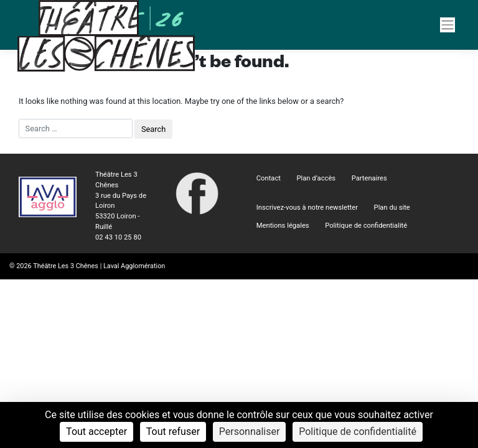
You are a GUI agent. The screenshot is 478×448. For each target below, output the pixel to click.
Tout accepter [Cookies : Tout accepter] (96, 432)
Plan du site (392, 208)
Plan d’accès (316, 178)
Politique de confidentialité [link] (358, 432)
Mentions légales (283, 226)
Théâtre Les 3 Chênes (66, 266)
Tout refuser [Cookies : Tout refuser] (173, 432)
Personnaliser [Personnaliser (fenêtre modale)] (250, 432)
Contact (269, 178)
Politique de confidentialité (366, 226)
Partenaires (369, 178)
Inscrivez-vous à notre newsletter (307, 208)
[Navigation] (447, 25)
